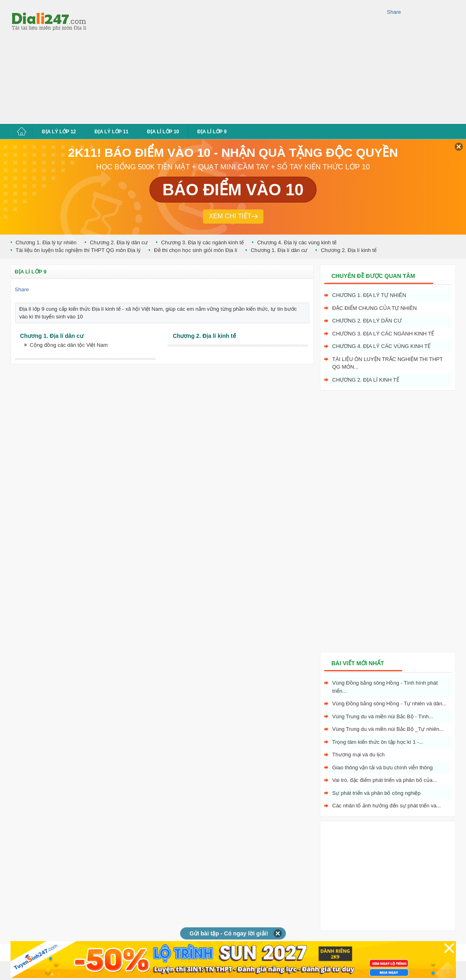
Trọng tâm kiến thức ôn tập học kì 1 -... (378, 742)
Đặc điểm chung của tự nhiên (375, 308)
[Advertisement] (199, 61)
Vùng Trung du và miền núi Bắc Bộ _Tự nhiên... (388, 729)
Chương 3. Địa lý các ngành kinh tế (202, 242)
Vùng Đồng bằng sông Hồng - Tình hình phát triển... (385, 687)
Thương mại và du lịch (359, 755)
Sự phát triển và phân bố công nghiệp (377, 793)
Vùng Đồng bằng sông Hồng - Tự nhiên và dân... (390, 704)
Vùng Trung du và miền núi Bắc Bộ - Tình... (383, 716)
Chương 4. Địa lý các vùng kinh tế (297, 242)
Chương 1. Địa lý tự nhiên (46, 242)
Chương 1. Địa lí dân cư (279, 250)
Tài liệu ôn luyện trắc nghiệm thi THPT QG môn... (388, 363)
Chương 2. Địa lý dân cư (119, 242)
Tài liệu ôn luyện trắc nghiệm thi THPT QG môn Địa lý (78, 250)
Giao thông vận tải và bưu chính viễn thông (383, 768)
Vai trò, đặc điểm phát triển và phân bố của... (385, 780)
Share (394, 12)
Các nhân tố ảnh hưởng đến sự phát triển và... (387, 806)
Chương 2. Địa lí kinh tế (349, 250)
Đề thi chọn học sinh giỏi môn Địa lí (196, 250)
